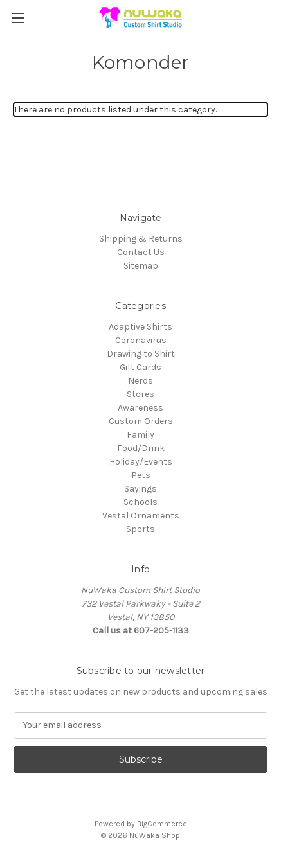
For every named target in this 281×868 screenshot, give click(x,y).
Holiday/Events (141, 462)
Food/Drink (141, 448)
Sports (140, 529)
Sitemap (141, 266)
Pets (141, 475)
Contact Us (141, 252)
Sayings (140, 489)
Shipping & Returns (141, 239)
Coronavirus (141, 340)
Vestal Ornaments (141, 516)
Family (140, 435)
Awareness (140, 408)
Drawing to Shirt (141, 354)
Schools (140, 502)
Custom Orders (141, 421)
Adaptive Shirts (140, 327)
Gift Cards (140, 367)
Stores (140, 394)
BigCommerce (162, 824)
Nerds (140, 381)
